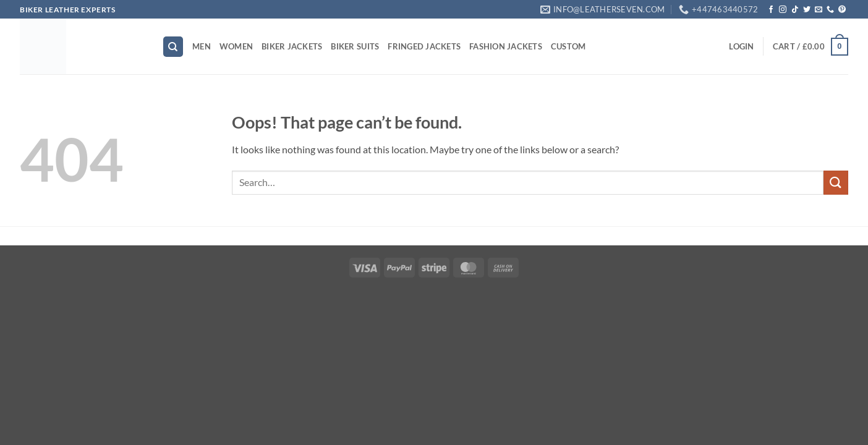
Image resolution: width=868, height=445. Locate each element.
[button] (741, 46)
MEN (202, 46)
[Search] (173, 47)
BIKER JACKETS (292, 46)
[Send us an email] (819, 10)
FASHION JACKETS (506, 46)
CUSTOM (568, 46)
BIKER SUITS (355, 46)
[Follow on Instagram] (783, 10)
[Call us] (830, 10)
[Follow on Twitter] (807, 10)
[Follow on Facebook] (771, 10)
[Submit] (836, 183)
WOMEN (236, 46)
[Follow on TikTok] (795, 10)
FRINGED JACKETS (424, 46)
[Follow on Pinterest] (842, 10)
